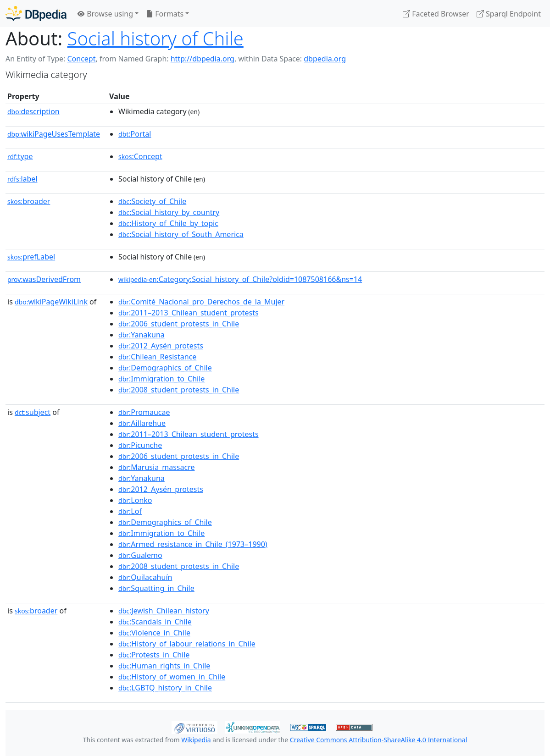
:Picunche (140, 445)
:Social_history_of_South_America (181, 234)
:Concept (140, 156)
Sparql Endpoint (509, 14)
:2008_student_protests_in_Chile (179, 390)
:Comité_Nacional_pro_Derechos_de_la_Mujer (201, 302)
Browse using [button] (105, 14)
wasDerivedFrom (44, 279)
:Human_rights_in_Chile (164, 666)
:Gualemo (140, 555)
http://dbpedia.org (203, 59)
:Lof (130, 511)
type (20, 156)
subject (33, 412)
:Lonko (135, 500)
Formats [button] (165, 14)
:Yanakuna (142, 335)
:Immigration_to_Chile (161, 379)
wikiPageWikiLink (51, 302)
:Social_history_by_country (169, 212)
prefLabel (31, 257)
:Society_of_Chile (152, 201)
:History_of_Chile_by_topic (168, 223)
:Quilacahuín (145, 577)
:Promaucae (144, 412)
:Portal (135, 134)
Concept (81, 59)
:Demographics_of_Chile (165, 368)
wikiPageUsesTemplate (54, 134)
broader (29, 201)
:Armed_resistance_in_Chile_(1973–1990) (193, 544)
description (33, 111)
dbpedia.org (325, 59)
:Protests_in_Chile (154, 655)
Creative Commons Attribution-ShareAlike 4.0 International (378, 740)
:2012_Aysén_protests (161, 346)
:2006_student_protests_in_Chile (179, 324)
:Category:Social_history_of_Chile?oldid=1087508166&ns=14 (240, 279)
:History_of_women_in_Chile (172, 677)
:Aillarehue (142, 423)
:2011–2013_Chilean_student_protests (189, 313)
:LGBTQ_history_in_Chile (165, 688)
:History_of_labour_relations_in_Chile (187, 644)
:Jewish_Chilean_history (164, 611)
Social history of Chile (156, 38)
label (22, 179)
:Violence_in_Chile (154, 633)
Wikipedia (196, 740)
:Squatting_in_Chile (156, 588)
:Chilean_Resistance (157, 357)
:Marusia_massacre (156, 467)
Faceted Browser (436, 14)
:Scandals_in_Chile (155, 622)
